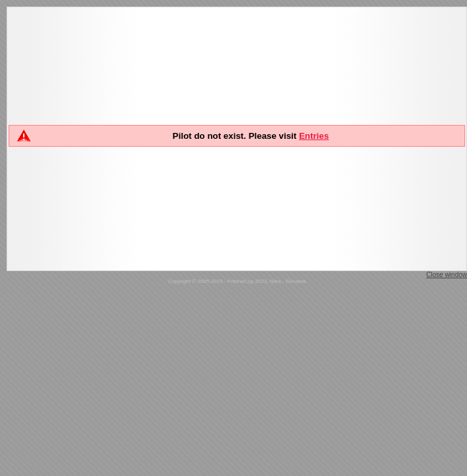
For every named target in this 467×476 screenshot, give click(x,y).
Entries (314, 136)
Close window (446, 275)
